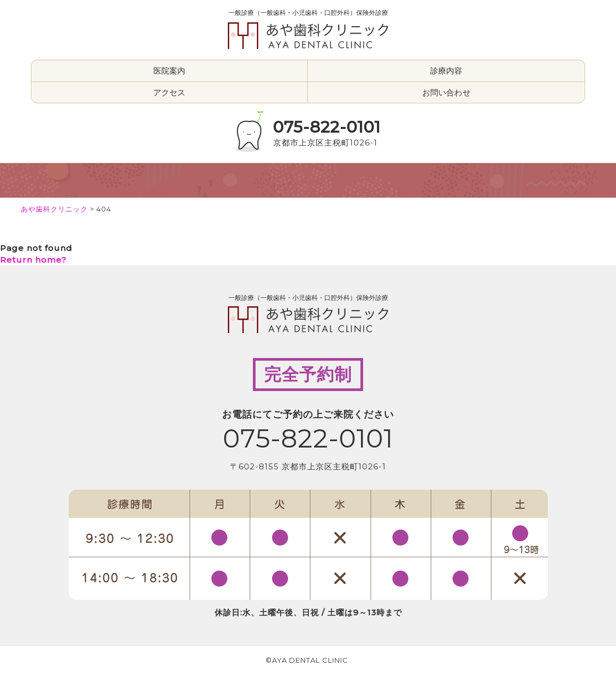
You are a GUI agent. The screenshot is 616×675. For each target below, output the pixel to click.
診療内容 (446, 71)
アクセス (170, 92)
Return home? (33, 260)
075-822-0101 (327, 127)
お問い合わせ (446, 92)
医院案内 (170, 71)
